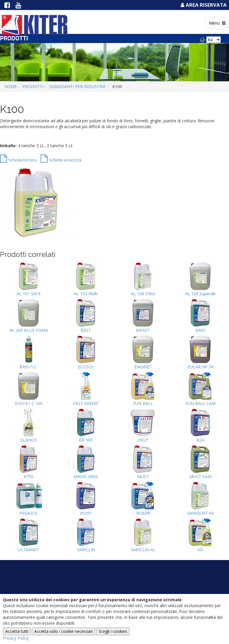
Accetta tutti (17, 631)
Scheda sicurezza (61, 160)
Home (11, 86)
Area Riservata (203, 5)
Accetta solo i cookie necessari (63, 631)
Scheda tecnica (18, 160)
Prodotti (33, 86)
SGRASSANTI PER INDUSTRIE (77, 86)
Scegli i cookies (113, 631)
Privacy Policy (16, 638)
